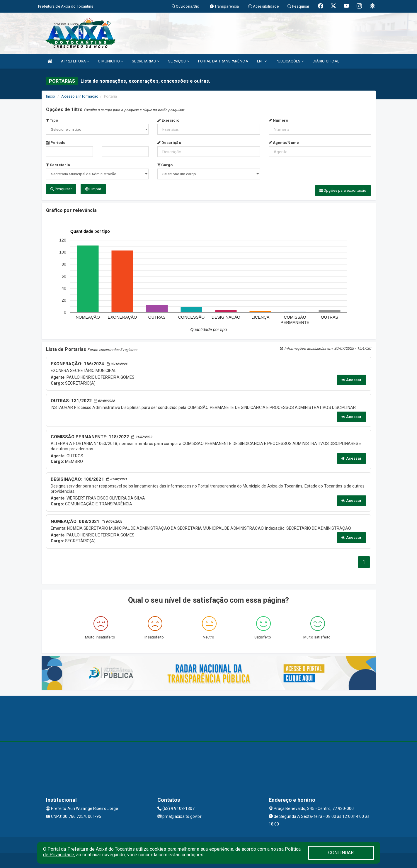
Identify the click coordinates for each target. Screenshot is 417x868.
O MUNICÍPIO (110, 61)
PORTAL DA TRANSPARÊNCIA (223, 61)
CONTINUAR (341, 853)
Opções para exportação (343, 190)
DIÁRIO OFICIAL (326, 61)
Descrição (169, 143)
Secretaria (58, 165)
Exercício (168, 120)
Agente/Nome (284, 143)
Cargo (165, 165)
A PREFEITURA (75, 61)
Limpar (93, 189)
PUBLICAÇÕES (290, 61)
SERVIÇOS (179, 61)
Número (279, 120)
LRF (262, 61)
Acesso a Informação (80, 96)
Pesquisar (61, 189)
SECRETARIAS (145, 61)
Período (56, 143)
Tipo (52, 120)
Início (51, 96)
